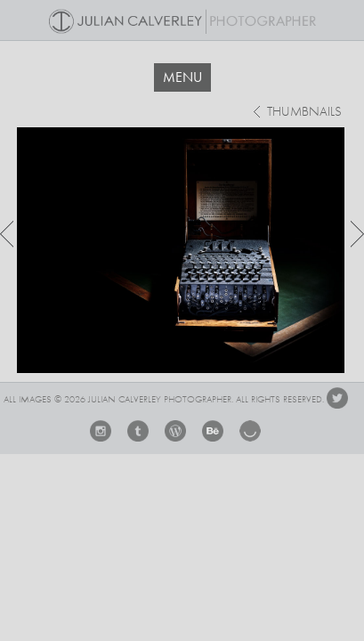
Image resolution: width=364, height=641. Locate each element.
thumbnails (304, 113)
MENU (182, 77)
